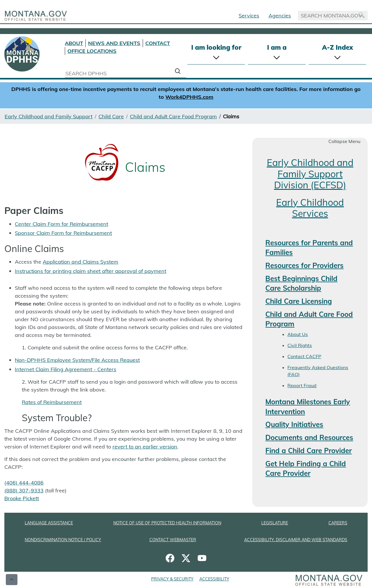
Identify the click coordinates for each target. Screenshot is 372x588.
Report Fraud (302, 385)
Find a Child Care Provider (308, 451)
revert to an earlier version (145, 447)
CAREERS (338, 523)
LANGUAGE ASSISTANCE (49, 523)
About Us (298, 334)
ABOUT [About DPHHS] (74, 43)
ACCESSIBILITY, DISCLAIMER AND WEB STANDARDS (296, 540)
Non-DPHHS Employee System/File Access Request (77, 360)
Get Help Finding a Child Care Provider (306, 469)
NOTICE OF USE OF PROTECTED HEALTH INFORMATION (167, 523)
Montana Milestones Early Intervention (308, 407)
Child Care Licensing (299, 301)
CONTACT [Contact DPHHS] (158, 43)
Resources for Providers (304, 265)
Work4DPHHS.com (189, 97)
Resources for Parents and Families (309, 248)
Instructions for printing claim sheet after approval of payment (91, 271)
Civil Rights (300, 345)
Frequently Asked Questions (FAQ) (318, 371)
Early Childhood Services (310, 208)
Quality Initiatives (294, 424)
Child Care (111, 116)
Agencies (280, 16)
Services (249, 16)
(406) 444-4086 (24, 483)
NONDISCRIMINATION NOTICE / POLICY (63, 540)
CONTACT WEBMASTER (173, 540)
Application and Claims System (81, 262)
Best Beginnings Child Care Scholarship (301, 283)
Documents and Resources (309, 437)
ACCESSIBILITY (214, 579)
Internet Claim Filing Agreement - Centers (66, 369)
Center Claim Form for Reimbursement (61, 224)
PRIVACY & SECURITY (172, 579)
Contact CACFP (304, 356)
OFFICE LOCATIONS (92, 51)
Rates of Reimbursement (52, 402)
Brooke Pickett (22, 498)
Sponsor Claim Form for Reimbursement (63, 233)
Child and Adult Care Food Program (173, 116)
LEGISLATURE (275, 523)
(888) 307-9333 (24, 490)
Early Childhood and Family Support (49, 116)
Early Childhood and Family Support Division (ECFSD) (310, 174)
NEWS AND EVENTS (114, 43)
